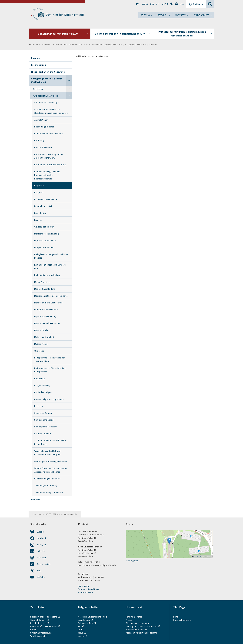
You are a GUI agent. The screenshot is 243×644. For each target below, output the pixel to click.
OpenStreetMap (198, 557)
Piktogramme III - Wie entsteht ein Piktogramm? (50, 370)
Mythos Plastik (41, 344)
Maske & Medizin (42, 282)
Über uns (36, 58)
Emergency (155, 4)
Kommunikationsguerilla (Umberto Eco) (50, 267)
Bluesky (41, 532)
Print (176, 617)
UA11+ (81, 636)
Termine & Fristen (134, 617)
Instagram (42, 545)
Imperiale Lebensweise (45, 241)
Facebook (42, 538)
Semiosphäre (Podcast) (45, 427)
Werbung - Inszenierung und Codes (51, 461)
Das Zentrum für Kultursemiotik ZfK (71, 44)
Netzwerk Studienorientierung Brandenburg (92, 618)
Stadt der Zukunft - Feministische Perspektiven (50, 442)
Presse (129, 620)
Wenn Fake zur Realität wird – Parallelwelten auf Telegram (48, 453)
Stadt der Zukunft (43, 434)
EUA (80, 626)
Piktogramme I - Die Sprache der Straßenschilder (50, 359)
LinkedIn (41, 551)
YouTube (41, 577)
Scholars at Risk (86, 623)
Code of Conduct (38, 620)
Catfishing (39, 140)
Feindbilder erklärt (43, 206)
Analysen (36, 499)
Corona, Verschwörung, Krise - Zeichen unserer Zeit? (49, 156)
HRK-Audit (35, 626)
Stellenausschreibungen (137, 623)
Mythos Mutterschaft (44, 337)
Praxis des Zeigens (43, 392)
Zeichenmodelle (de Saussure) (49, 492)
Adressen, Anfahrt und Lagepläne (141, 633)
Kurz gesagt (38, 89)
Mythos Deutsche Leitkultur (47, 323)
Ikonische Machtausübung (47, 234)
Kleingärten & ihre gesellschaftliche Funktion (51, 256)
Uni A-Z (165, 4)
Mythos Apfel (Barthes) (45, 316)
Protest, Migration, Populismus (49, 399)
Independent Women (44, 247)
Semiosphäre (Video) (44, 420)
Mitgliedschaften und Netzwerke (48, 72)
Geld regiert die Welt (44, 227)
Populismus (40, 379)
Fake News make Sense (46, 199)
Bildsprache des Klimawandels (49, 133)
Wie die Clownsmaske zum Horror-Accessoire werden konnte (50, 470)
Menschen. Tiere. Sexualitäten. (49, 303)
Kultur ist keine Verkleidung (47, 275)
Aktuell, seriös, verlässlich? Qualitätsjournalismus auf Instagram (51, 111)
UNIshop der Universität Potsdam (141, 626)
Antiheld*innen (41, 120)
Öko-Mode (39, 351)
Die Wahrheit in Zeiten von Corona (50, 165)
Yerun (81, 633)
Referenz (39, 406)
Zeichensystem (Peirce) (46, 485)
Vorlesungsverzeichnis (137, 630)
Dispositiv (153, 44)
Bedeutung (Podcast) (44, 127)
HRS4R (33, 630)
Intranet (144, 4)
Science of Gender (43, 413)
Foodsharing (40, 213)
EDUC (81, 630)
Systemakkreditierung (41, 633)
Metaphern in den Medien (46, 309)
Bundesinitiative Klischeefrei (44, 617)
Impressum (83, 586)
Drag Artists (40, 192)
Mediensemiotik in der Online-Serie (51, 296)
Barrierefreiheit (85, 592)
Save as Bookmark (182, 620)
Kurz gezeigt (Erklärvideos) (136, 44)
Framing (38, 220)
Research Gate (44, 564)
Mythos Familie (41, 330)
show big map (132, 561)
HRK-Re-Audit (51, 626)
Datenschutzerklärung (89, 589)
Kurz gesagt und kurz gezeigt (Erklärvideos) (105, 44)
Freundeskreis (39, 65)
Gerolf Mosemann (66, 514)
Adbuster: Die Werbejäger (47, 102)
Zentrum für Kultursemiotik (65, 15)
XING (39, 571)
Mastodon (42, 558)
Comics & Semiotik (43, 147)
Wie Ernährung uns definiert (47, 479)
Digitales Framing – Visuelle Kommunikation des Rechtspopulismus (47, 175)
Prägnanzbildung (42, 385)
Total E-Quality (37, 636)
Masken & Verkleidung (45, 289)
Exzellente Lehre (38, 623)
